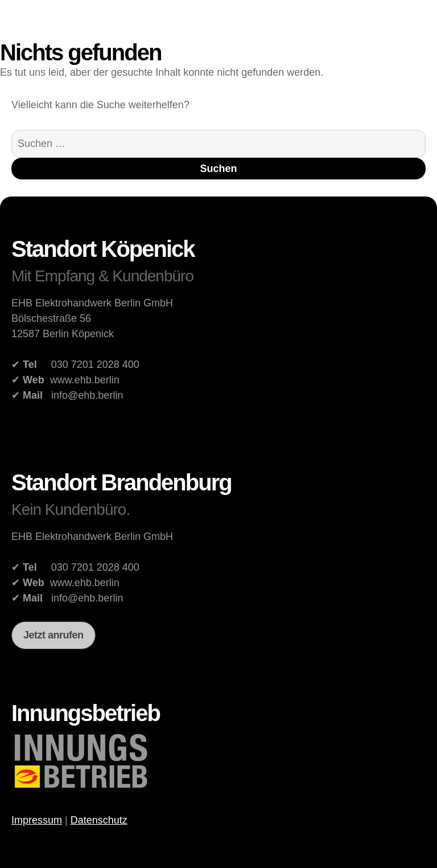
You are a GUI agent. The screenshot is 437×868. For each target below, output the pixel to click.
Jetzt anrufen (53, 635)
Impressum (37, 820)
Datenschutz (99, 820)
